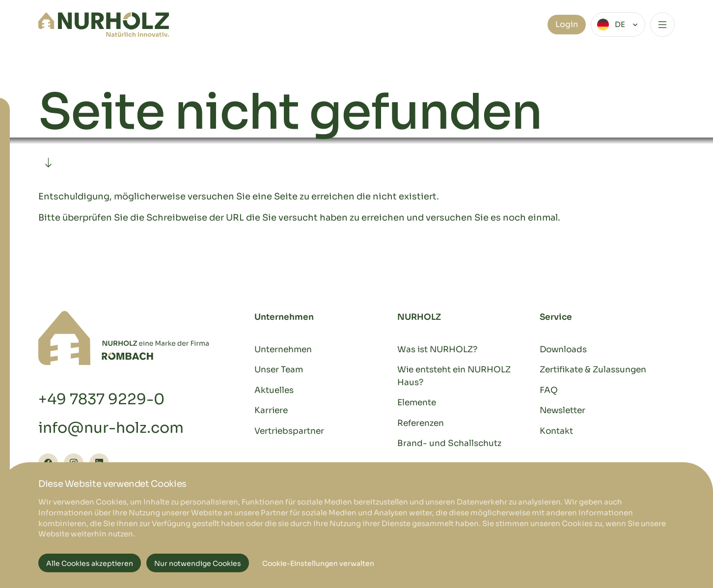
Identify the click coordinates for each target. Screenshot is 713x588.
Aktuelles (274, 390)
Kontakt (556, 431)
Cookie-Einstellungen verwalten (318, 563)
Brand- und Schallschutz (449, 443)
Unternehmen (283, 350)
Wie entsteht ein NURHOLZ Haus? (454, 376)
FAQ (549, 390)
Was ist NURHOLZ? (437, 350)
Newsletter (562, 410)
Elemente (417, 403)
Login (567, 24)
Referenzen (421, 423)
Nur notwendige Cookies (198, 563)
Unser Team (279, 370)
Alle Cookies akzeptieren (90, 563)
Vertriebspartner (289, 431)
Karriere (271, 410)
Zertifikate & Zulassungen (593, 370)
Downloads (563, 350)
